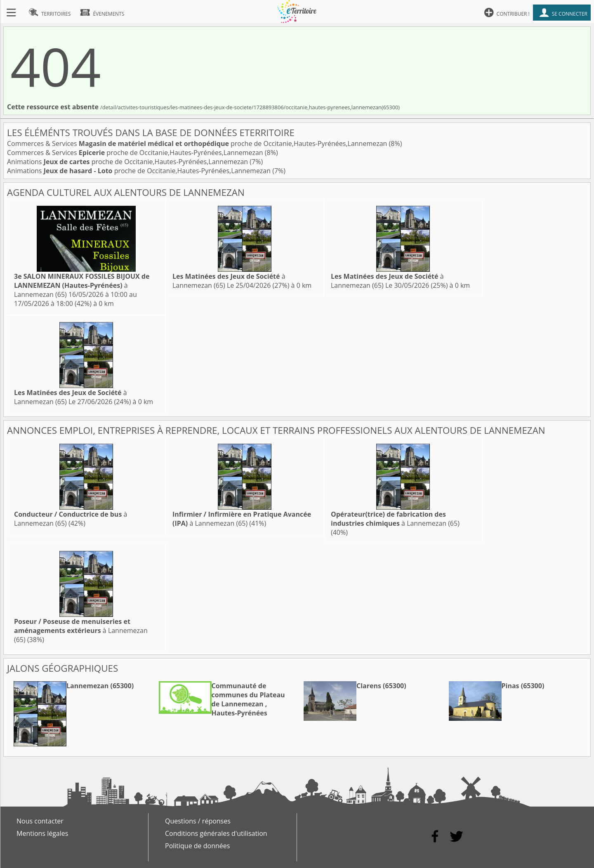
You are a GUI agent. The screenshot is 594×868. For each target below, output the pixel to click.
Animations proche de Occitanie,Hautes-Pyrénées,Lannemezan (128, 162)
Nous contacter (40, 821)
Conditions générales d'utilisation (216, 833)
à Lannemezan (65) (82, 285)
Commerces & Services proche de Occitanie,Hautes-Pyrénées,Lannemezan (198, 143)
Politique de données (197, 846)
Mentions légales (42, 833)
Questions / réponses (198, 821)
